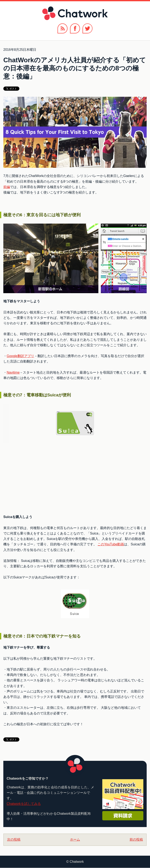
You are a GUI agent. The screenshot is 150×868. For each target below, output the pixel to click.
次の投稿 (14, 839)
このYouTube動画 (111, 544)
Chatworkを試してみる (24, 804)
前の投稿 (136, 839)
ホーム (75, 839)
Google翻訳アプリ (20, 356)
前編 (7, 187)
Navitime (13, 372)
